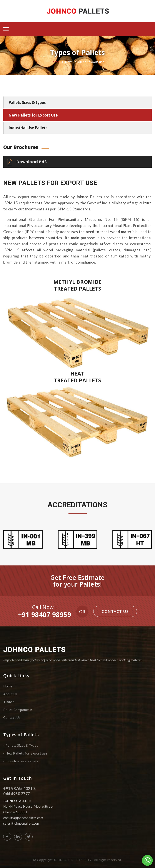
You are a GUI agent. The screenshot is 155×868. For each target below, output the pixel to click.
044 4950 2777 (17, 794)
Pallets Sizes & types (27, 102)
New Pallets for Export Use (33, 115)
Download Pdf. (27, 162)
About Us (10, 694)
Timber (9, 702)
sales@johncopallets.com (21, 823)
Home (55, 62)
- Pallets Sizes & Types (21, 745)
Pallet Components (18, 710)
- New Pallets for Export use (25, 753)
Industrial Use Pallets (28, 128)
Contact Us (115, 611)
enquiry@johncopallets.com (23, 818)
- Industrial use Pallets (21, 761)
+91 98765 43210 (19, 788)
